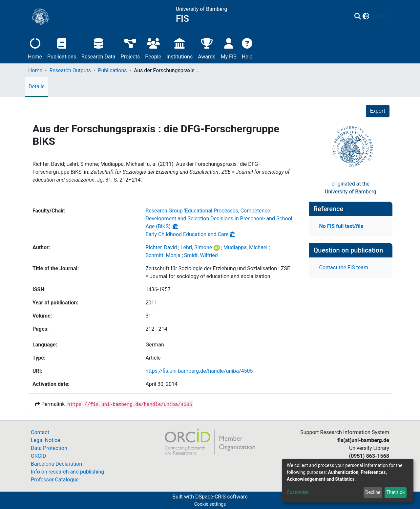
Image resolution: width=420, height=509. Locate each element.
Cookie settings (210, 504)
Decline (373, 492)
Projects (130, 48)
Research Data (98, 48)
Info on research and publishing (67, 472)
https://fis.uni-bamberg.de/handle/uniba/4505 (199, 371)
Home (35, 48)
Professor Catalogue (55, 480)
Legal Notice (45, 440)
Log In (378, 17)
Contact (40, 432)
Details (37, 87)
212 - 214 (156, 329)
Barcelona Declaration (56, 464)
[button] (366, 17)
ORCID (38, 456)
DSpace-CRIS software (221, 497)
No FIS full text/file (341, 226)
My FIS (229, 48)
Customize (298, 492)
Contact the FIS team (344, 267)
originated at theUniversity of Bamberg (351, 188)
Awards (207, 48)
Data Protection (49, 448)
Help (247, 48)
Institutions (179, 48)
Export (378, 111)
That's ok (395, 492)
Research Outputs (70, 70)
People (153, 48)
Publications (62, 48)
